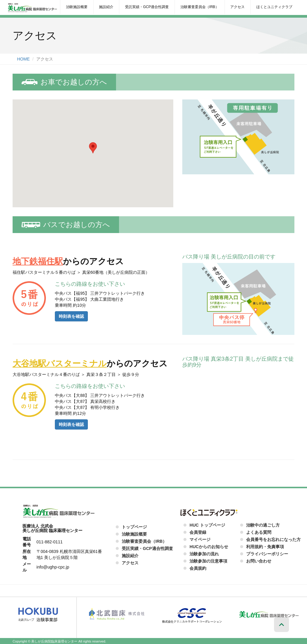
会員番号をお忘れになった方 (273, 539)
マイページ (200, 539)
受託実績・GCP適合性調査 (147, 7)
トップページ (134, 527)
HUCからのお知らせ (209, 547)
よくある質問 (259, 532)
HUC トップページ (207, 525)
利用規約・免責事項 (265, 547)
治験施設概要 (77, 7)
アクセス (237, 7)
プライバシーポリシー (267, 554)
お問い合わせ (259, 561)
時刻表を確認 (71, 316)
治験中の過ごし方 (263, 525)
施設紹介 (106, 7)
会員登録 (198, 532)
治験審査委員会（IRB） (200, 7)
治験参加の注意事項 (208, 561)
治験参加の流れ (204, 554)
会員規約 (198, 568)
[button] (93, 148)
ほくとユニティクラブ (274, 7)
